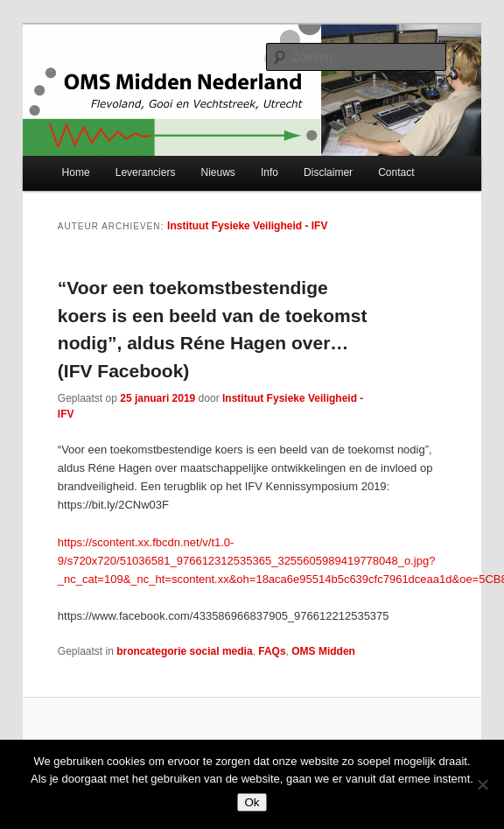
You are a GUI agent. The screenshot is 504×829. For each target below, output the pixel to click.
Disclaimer (328, 172)
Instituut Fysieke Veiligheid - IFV (247, 226)
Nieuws (218, 172)
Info (269, 172)
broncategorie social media (184, 651)
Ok (252, 802)
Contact (396, 172)
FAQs (272, 651)
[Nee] (482, 784)
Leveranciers (146, 172)
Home (76, 172)
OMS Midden (323, 651)
